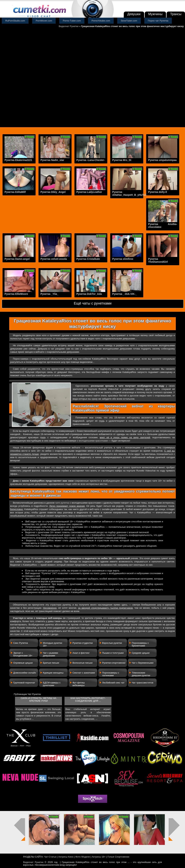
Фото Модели (83, 857)
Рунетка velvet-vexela (54, 259)
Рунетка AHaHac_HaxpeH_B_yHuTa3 (129, 193)
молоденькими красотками (93, 441)
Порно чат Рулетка (158, 21)
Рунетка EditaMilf (15, 192)
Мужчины (155, 14)
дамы (103, 573)
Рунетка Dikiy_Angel (53, 192)
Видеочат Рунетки (69, 26)
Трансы (176, 14)
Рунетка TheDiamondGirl (158, 260)
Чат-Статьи (50, 857)
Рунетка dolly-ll (158, 192)
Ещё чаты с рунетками (93, 303)
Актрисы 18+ (99, 857)
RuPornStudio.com (15, 21)
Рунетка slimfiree (123, 259)
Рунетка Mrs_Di (122, 160)
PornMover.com (44, 21)
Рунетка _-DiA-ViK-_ (124, 294)
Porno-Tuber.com (72, 21)
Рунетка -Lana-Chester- (91, 160)
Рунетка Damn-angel (17, 259)
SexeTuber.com (129, 21)
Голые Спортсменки (118, 857)
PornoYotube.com (101, 21)
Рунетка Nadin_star (52, 160)
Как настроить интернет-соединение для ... (88, 699)
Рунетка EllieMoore (16, 294)
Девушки (134, 14)
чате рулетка (62, 503)
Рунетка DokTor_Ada (89, 294)
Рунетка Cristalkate (88, 259)
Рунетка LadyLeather (89, 192)
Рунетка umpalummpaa (162, 160)
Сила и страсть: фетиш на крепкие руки (39, 699)
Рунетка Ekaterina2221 (18, 160)
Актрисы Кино (66, 857)
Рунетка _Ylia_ (49, 294)
